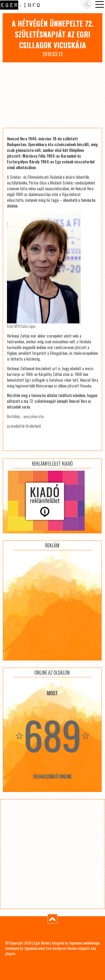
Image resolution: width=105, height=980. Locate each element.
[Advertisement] (52, 95)
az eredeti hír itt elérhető (24, 426)
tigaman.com (35, 948)
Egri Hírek (42, 943)
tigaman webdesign (85, 943)
